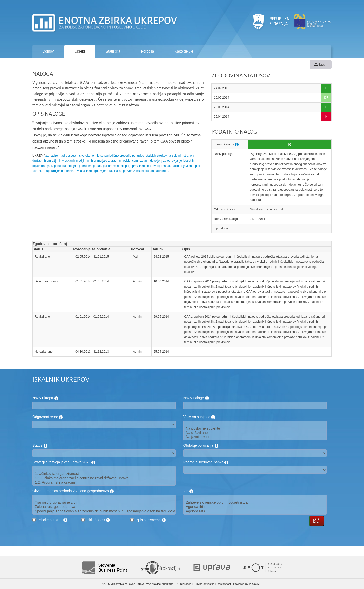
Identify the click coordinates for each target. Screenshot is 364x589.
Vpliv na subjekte (199, 417)
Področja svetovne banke (206, 462)
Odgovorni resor (47, 417)
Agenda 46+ (255, 507)
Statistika (113, 51)
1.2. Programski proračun (104, 483)
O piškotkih (184, 584)
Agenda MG (255, 511)
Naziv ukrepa (45, 398)
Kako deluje (184, 51)
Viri (188, 491)
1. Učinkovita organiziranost (104, 474)
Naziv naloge (196, 398)
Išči (317, 521)
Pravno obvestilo (204, 584)
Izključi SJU (98, 520)
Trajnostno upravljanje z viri (104, 502)
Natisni (321, 65)
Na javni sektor (255, 437)
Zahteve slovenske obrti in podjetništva (255, 502)
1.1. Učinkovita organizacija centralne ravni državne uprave (104, 478)
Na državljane (255, 433)
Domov (48, 51)
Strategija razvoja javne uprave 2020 (64, 462)
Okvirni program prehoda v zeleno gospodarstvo (73, 491)
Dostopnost (224, 584)
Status (40, 445)
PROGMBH (256, 584)
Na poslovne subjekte (255, 428)
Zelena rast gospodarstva (104, 507)
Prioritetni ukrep (52, 520)
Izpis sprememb (151, 520)
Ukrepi (80, 51)
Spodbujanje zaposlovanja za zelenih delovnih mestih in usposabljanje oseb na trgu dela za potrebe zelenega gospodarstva (104, 511)
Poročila (148, 51)
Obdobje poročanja (201, 445)
